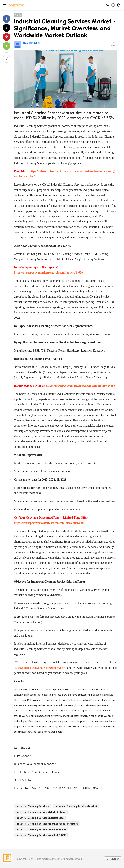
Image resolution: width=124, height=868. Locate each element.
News (18, 15)
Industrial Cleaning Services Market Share (41, 812)
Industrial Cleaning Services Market (76, 806)
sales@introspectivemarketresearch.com (40, 668)
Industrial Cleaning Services (32, 806)
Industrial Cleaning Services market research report (47, 823)
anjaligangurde (32, 43)
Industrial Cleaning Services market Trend (41, 829)
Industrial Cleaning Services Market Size (40, 818)
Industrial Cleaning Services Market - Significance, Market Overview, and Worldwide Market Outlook (65, 28)
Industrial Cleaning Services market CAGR (41, 835)
